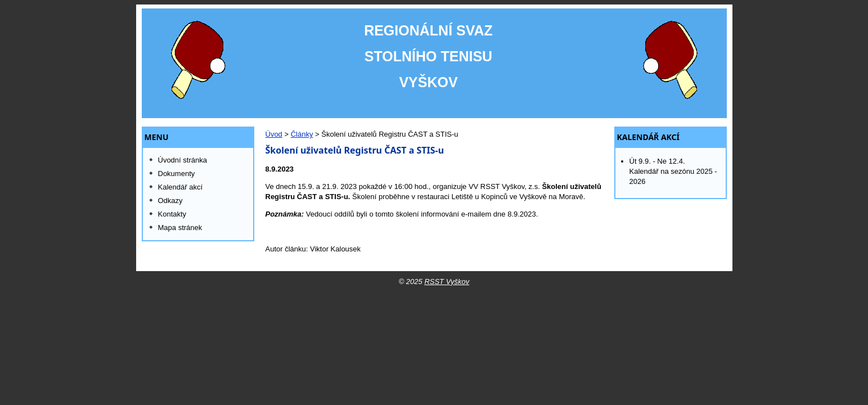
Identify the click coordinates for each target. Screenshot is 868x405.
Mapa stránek (180, 228)
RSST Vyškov (447, 282)
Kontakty (172, 214)
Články (302, 134)
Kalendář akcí (649, 137)
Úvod (274, 134)
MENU (157, 137)
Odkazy (170, 201)
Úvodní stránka (183, 160)
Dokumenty (177, 174)
